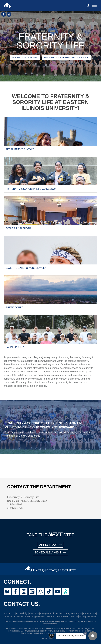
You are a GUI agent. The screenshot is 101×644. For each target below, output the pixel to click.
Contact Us (9, 613)
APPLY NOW (50, 545)
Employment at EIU (73, 613)
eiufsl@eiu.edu (15, 508)
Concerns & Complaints (67, 616)
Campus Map (89, 613)
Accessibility (22, 613)
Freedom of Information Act (17, 616)
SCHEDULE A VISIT (51, 552)
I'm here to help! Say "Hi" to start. (71, 636)
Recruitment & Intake (25, 57)
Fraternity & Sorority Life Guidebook (66, 57)
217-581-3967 (15, 504)
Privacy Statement (88, 616)
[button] (93, 636)
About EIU (34, 613)
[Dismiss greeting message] (85, 633)
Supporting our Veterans (43, 616)
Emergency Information (51, 613)
